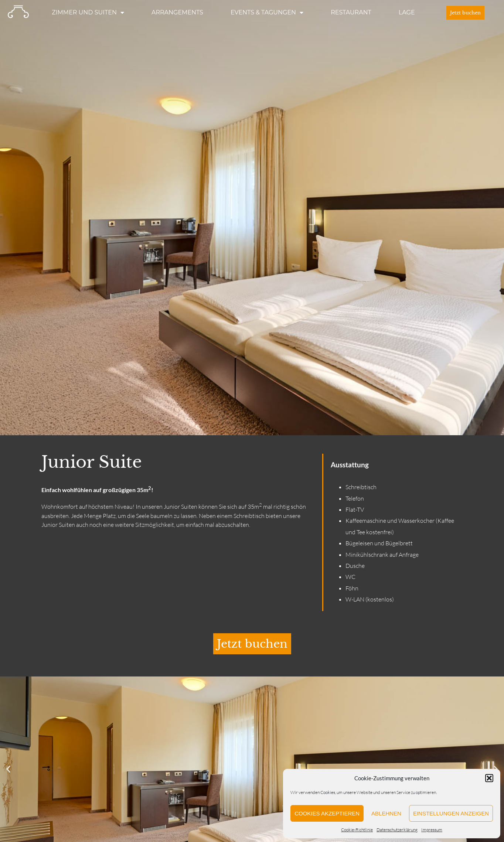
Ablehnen (386, 813)
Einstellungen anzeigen (451, 813)
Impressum (432, 830)
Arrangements (177, 12)
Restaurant (351, 12)
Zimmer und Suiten (88, 13)
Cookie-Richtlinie (357, 830)
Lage (407, 12)
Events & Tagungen (267, 13)
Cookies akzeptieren (327, 813)
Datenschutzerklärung (397, 830)
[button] (489, 778)
